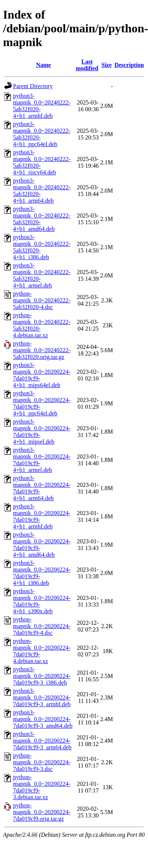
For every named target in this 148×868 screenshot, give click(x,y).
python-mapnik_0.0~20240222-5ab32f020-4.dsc (42, 300)
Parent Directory (33, 86)
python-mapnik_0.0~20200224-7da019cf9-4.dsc (42, 626)
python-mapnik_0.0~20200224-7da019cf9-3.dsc (42, 762)
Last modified (87, 65)
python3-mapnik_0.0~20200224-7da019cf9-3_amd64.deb (43, 719)
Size (107, 65)
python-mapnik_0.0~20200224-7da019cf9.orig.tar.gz (42, 812)
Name (44, 65)
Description (129, 65)
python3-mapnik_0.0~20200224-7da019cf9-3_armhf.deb (42, 697)
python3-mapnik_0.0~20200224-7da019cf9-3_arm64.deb (42, 741)
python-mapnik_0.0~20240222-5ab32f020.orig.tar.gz (42, 350)
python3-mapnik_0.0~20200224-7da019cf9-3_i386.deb (42, 676)
